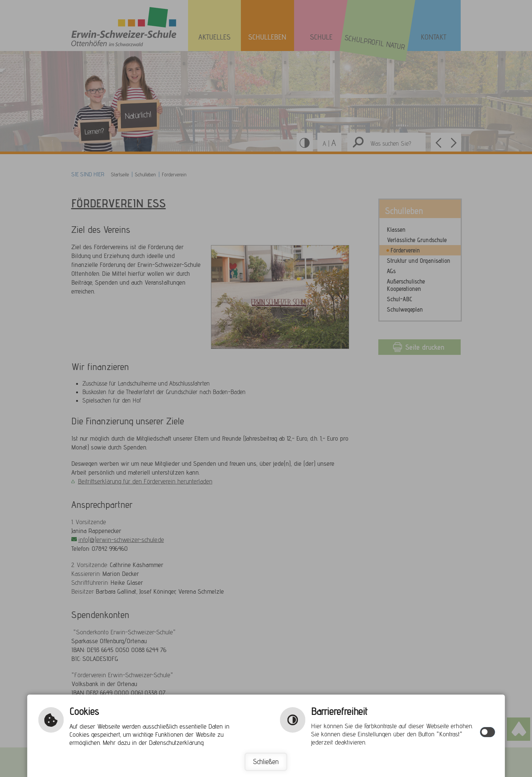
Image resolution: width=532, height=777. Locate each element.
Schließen (266, 762)
